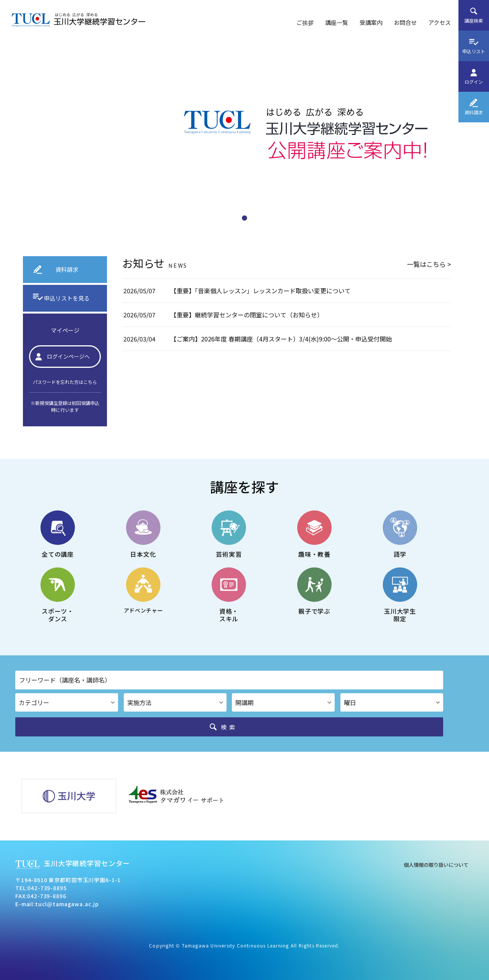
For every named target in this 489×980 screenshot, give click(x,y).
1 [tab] (244, 216)
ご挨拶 (305, 22)
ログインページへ (68, 356)
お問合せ (405, 22)
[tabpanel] (244, 134)
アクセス (440, 22)
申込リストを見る (67, 298)
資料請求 (67, 269)
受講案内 (371, 22)
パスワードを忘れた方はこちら (65, 382)
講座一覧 (337, 22)
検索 (229, 727)
